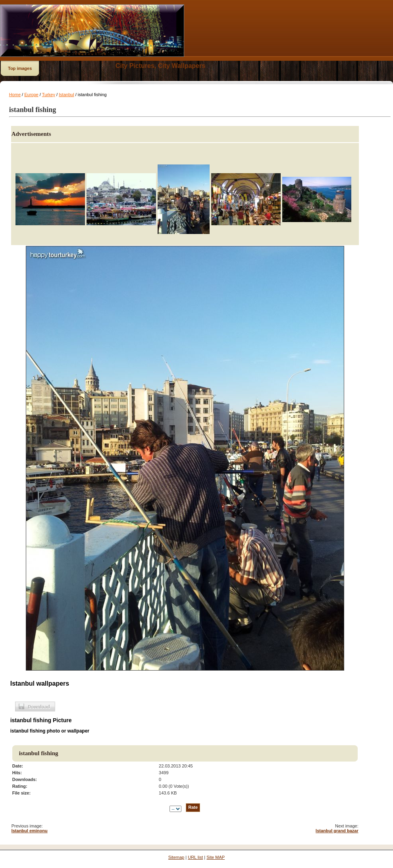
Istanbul (66, 95)
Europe (31, 95)
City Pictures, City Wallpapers (160, 66)
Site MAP (216, 857)
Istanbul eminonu (30, 831)
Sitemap (176, 857)
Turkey (49, 95)
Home (15, 95)
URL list (195, 857)
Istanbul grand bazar (337, 831)
